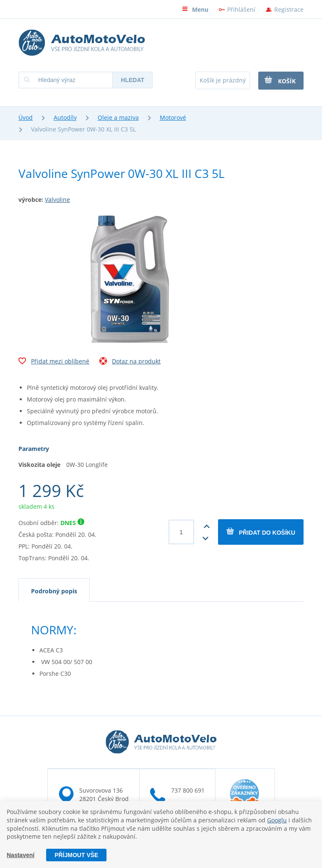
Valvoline (57, 200)
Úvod (26, 117)
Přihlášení (241, 9)
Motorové (173, 117)
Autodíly (65, 117)
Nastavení (21, 855)
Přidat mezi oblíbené (54, 362)
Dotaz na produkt (130, 362)
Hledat (132, 80)
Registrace (289, 9)
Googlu (277, 820)
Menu (195, 9)
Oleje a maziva (118, 117)
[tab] (54, 590)
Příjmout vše (76, 855)
